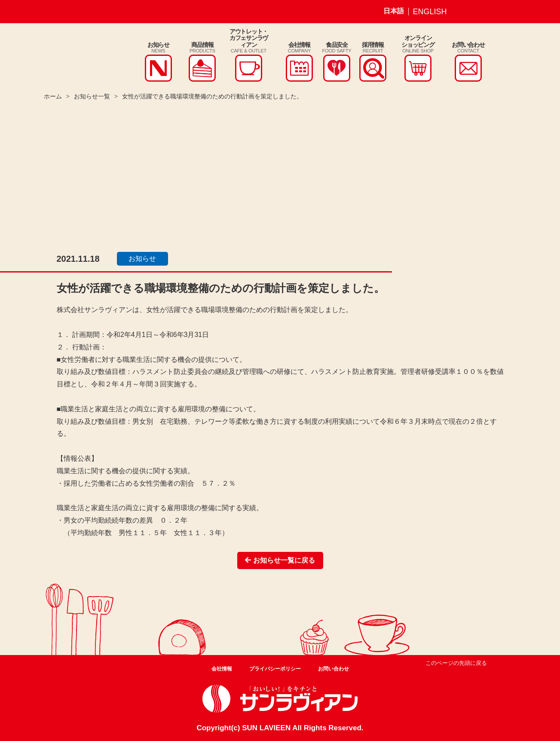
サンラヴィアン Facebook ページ (486, 12)
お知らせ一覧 (92, 96)
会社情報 (222, 669)
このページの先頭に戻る (456, 663)
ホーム (53, 96)
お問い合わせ (334, 669)
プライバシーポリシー (275, 669)
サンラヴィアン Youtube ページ (506, 12)
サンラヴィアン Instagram (465, 12)
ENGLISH (430, 12)
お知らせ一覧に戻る (280, 560)
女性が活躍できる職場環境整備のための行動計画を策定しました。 (212, 96)
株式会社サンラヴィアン (73, 57)
